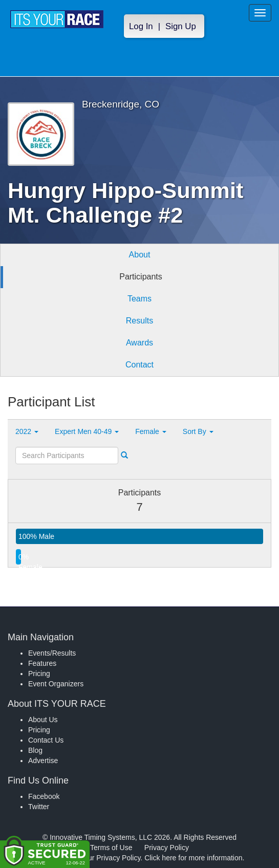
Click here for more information (193, 858)
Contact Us (46, 740)
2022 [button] (27, 431)
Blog (35, 750)
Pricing (39, 674)
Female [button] (151, 431)
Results (139, 321)
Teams (139, 299)
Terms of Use (111, 848)
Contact (139, 365)
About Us (43, 720)
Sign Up (181, 26)
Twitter (39, 807)
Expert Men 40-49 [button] (87, 431)
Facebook (44, 796)
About (140, 255)
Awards (139, 343)
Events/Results (52, 653)
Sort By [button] (198, 431)
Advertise (43, 761)
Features (42, 663)
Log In (141, 26)
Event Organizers (56, 684)
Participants (141, 277)
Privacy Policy (167, 848)
